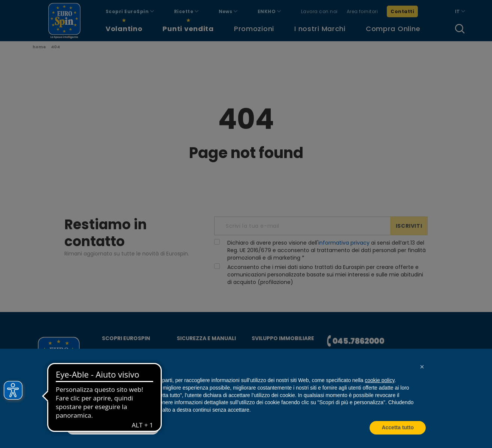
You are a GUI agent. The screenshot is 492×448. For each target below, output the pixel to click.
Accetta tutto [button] (398, 427)
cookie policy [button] (379, 380)
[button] (422, 367)
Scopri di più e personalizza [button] (113, 427)
